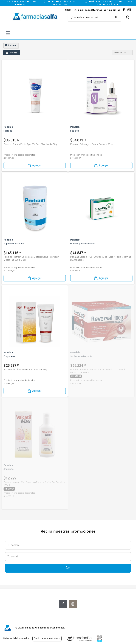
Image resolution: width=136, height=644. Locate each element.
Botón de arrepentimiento (47, 638)
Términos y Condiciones (52, 628)
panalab (11, 45)
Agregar (34, 165)
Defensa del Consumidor (16, 638)
